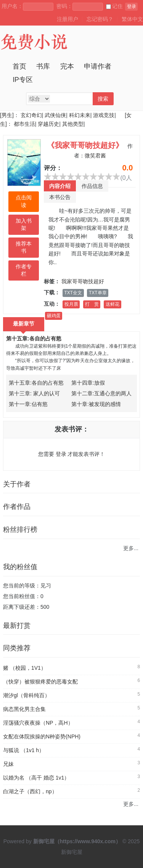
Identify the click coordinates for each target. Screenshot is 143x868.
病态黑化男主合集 (24, 709)
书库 (43, 66)
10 (116, 176)
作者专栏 (24, 270)
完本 (67, 66)
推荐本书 (24, 247)
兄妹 (8, 764)
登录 (132, 6)
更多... (131, 548)
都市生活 (24, 124)
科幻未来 (80, 115)
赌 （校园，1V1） (25, 668)
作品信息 (92, 186)
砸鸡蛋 (54, 316)
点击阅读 (24, 201)
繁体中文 (132, 19)
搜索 (103, 99)
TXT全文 (73, 293)
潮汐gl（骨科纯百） (27, 695)
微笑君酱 (95, 156)
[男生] (7, 115)
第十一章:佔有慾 (28, 404)
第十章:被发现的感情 (96, 404)
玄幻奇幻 (31, 115)
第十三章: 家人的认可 (34, 393)
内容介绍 (60, 186)
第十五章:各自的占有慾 (34, 339)
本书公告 (60, 197)
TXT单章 (98, 293)
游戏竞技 (104, 115)
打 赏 (92, 304)
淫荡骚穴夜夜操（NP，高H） (38, 723)
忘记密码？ (100, 19)
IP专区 (23, 80)
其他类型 (73, 124)
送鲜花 (112, 304)
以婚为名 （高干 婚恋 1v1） (36, 778)
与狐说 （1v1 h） (24, 750)
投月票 (71, 304)
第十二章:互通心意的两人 (101, 393)
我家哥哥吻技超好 (83, 281)
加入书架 (24, 225)
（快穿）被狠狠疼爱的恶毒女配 (40, 682)
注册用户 (67, 19)
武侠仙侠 (55, 115)
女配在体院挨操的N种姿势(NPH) (42, 736)
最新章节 (24, 324)
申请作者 (98, 66)
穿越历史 (48, 124)
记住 (114, 6)
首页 (19, 66)
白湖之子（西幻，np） (30, 791)
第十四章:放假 (88, 383)
